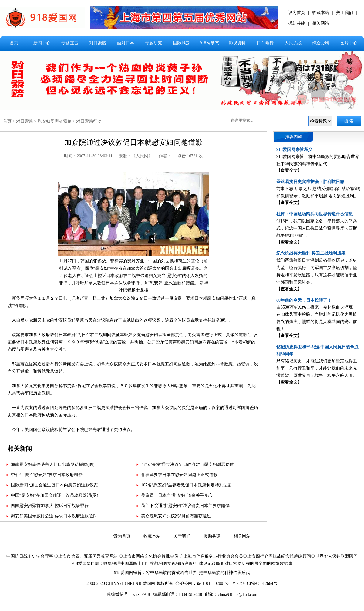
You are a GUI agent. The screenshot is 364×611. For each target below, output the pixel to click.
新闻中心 (42, 43)
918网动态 (209, 43)
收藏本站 (321, 13)
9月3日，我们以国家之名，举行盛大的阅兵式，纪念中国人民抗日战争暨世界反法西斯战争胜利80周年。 (317, 228)
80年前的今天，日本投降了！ (304, 300)
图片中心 (349, 43)
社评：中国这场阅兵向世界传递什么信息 (315, 214)
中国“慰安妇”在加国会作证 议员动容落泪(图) (55, 495)
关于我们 (345, 13)
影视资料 (237, 43)
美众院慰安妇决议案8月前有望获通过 (176, 516)
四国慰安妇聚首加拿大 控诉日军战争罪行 (50, 506)
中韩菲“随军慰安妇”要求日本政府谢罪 (47, 475)
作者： (165, 156)
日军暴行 (265, 43)
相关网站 (321, 23)
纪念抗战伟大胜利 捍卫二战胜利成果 (311, 253)
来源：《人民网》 (136, 156)
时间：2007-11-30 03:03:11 (88, 156)
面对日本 (126, 43)
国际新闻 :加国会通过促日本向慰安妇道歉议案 (54, 485)
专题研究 (153, 43)
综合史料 (321, 43)
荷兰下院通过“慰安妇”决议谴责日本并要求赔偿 (185, 506)
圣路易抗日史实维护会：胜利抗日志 (310, 182)
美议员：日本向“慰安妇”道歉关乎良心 (177, 495)
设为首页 (297, 13)
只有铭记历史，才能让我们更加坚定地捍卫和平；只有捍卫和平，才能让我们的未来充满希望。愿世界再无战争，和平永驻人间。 (317, 368)
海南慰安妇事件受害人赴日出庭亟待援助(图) (53, 464)
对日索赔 (98, 43)
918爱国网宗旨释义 (294, 150)
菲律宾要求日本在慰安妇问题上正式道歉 (179, 475)
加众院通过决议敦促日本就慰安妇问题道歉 (133, 142)
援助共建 (297, 23)
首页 (14, 43)
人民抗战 (293, 43)
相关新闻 (20, 449)
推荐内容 (294, 137)
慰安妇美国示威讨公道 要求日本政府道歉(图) (53, 516)
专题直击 (70, 43)
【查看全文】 (289, 171)
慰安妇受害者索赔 (55, 121)
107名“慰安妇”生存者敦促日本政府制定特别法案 (186, 485)
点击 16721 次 (190, 156)
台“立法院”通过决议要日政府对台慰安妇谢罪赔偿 (187, 464)
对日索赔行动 (89, 121)
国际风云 (181, 43)
